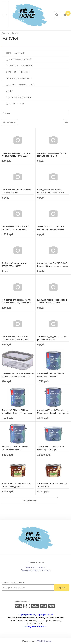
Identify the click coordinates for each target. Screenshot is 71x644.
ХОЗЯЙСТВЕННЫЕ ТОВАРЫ (20, 66)
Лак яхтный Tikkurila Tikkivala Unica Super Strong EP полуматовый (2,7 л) (15, 450)
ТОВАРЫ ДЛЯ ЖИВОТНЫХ (19, 78)
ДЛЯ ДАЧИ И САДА (15, 104)
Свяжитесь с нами (35, 562)
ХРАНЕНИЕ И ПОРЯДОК (18, 72)
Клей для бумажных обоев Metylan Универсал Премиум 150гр (51, 193)
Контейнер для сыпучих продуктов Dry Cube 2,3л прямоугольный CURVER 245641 (18, 376)
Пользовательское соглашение (35, 570)
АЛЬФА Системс (44, 641)
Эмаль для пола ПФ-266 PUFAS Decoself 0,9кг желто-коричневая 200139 (52, 266)
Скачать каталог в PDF (35, 567)
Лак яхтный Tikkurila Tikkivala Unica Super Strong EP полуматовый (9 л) (51, 450)
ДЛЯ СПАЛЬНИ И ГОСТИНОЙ (20, 85)
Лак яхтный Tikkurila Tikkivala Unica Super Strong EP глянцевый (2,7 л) (53, 413)
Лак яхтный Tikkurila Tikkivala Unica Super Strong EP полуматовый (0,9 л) (51, 376)
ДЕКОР (10, 91)
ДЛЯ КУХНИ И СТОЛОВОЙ (19, 59)
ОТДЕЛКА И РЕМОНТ (16, 53)
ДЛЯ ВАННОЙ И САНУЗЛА (19, 97)
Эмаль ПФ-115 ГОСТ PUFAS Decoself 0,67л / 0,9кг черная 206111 (51, 229)
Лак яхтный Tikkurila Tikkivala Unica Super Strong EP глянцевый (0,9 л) (17, 413)
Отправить (62, 587)
